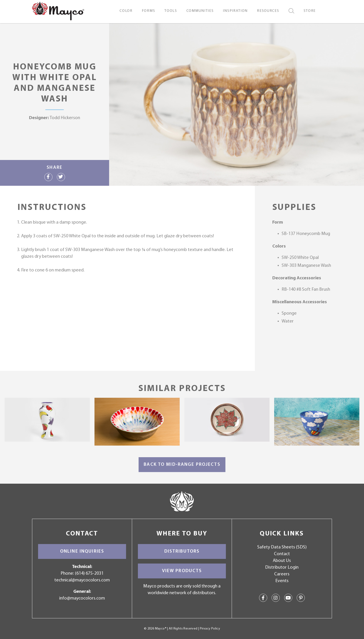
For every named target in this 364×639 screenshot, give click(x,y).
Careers (282, 574)
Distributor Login (282, 567)
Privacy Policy (210, 629)
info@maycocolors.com (82, 598)
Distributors (182, 551)
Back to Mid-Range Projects (182, 465)
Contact (282, 554)
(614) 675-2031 (89, 574)
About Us (282, 561)
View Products (182, 571)
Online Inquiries (82, 551)
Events (282, 581)
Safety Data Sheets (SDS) (282, 547)
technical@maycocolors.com (82, 580)
